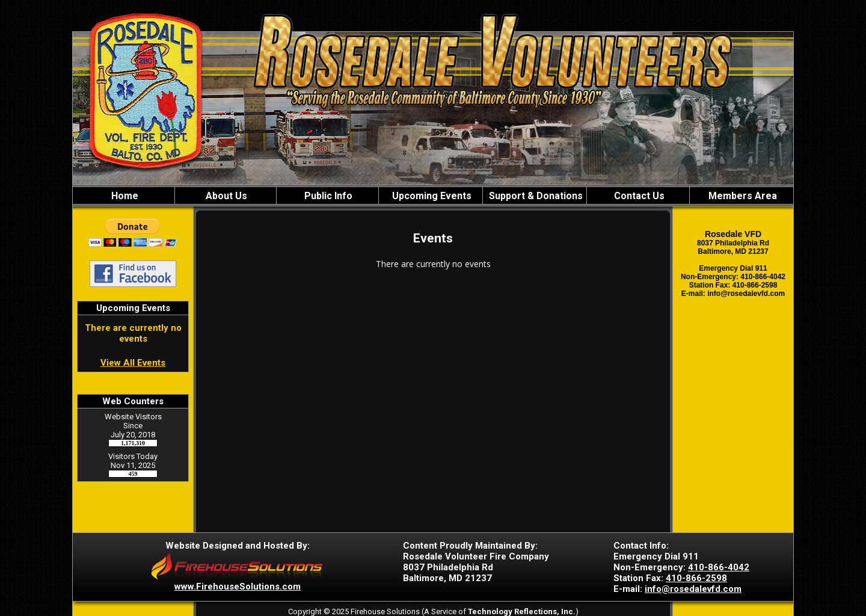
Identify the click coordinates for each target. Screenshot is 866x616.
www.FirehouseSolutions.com (238, 587)
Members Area (742, 196)
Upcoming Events (431, 196)
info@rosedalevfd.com (693, 589)
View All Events (133, 363)
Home (124, 196)
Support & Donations (535, 196)
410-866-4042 (719, 567)
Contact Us (638, 196)
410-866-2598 (696, 578)
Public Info (327, 196)
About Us (225, 196)
